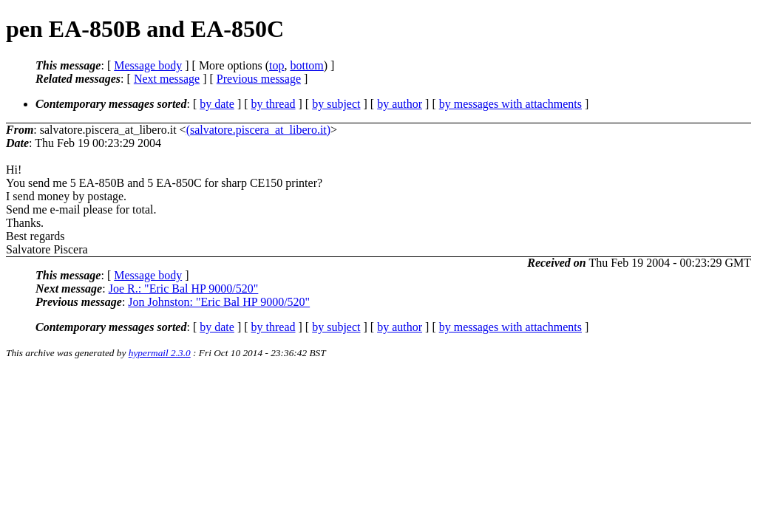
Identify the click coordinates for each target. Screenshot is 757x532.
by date (217, 104)
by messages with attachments (510, 104)
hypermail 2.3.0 (160, 353)
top (276, 65)
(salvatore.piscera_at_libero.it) (258, 130)
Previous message (259, 79)
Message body (148, 65)
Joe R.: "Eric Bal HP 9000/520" (184, 289)
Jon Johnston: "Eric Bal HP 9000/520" (219, 302)
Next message (167, 79)
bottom (306, 65)
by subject (336, 104)
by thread (274, 104)
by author (400, 104)
